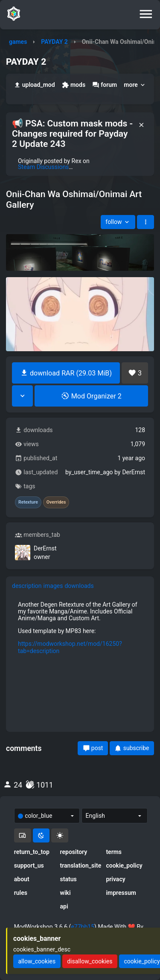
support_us (29, 865)
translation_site (80, 865)
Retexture (28, 502)
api (64, 906)
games (18, 42)
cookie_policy (124, 865)
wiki (65, 893)
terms (114, 852)
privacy (115, 879)
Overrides (56, 502)
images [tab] (53, 586)
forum (105, 85)
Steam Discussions (43, 167)
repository (74, 852)
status (68, 879)
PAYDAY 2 (54, 42)
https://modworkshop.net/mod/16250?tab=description (70, 647)
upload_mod (34, 85)
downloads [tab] (79, 586)
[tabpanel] (80, 628)
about (22, 879)
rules (21, 893)
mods (74, 85)
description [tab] (27, 586)
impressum (121, 893)
